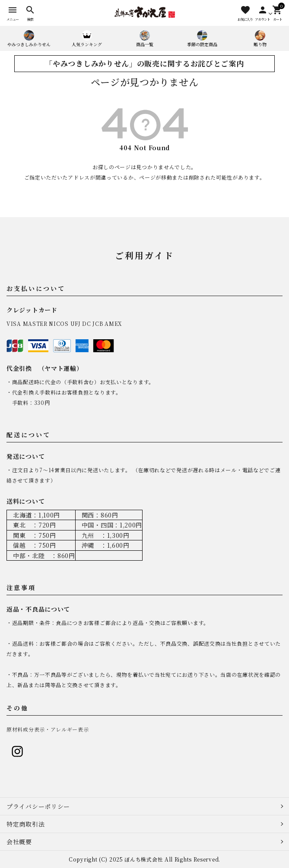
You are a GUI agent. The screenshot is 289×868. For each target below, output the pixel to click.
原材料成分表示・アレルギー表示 (48, 729)
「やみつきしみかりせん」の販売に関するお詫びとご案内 (144, 63)
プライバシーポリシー (38, 806)
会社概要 (19, 842)
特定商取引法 (25, 824)
